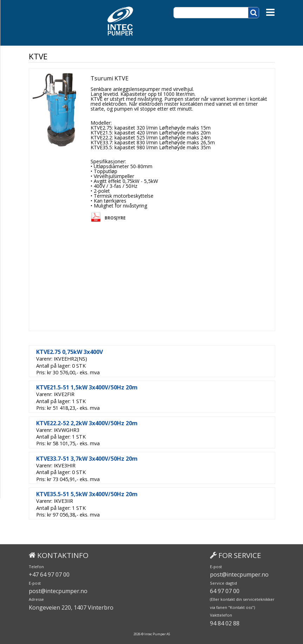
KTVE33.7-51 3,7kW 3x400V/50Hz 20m (87, 459)
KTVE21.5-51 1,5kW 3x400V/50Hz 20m (87, 387)
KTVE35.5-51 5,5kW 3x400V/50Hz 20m (87, 494)
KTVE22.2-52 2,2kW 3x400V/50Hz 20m (87, 423)
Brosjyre (115, 218)
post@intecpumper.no (58, 591)
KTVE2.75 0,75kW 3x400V (70, 352)
